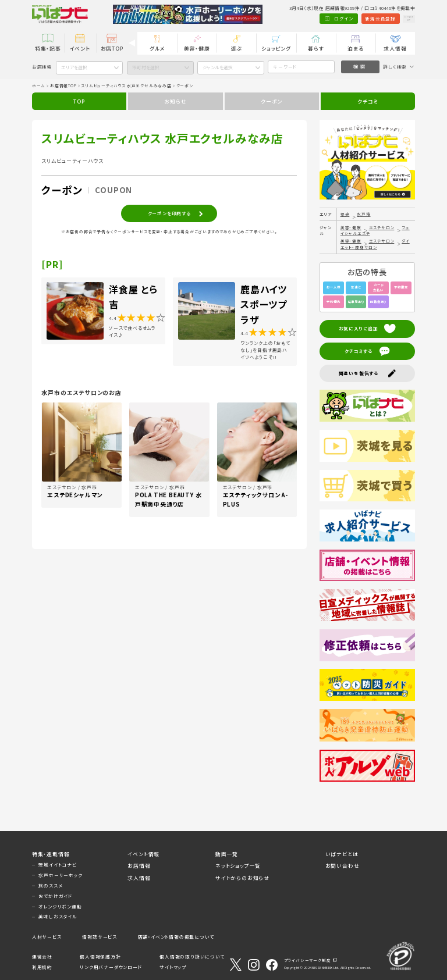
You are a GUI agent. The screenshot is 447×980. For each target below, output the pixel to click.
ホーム (39, 85)
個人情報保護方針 (100, 956)
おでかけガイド (55, 896)
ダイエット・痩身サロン (375, 244)
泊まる (355, 49)
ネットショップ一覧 (238, 866)
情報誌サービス (100, 937)
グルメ (157, 49)
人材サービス (47, 937)
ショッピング (276, 49)
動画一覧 (227, 854)
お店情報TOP (63, 85)
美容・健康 (197, 49)
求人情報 (395, 49)
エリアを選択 (74, 67)
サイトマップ (173, 967)
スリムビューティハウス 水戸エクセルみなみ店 (126, 85)
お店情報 (139, 866)
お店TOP (112, 49)
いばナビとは (342, 854)
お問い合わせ (343, 866)
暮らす (316, 49)
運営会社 (42, 956)
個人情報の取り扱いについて (192, 956)
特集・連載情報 (51, 854)
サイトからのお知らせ (242, 878)
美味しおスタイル (58, 916)
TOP (79, 101)
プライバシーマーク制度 (308, 960)
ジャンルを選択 (218, 67)
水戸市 (363, 214)
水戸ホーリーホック (60, 875)
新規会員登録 (361, 18)
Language (399, 18)
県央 (345, 214)
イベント (80, 49)
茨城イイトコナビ (57, 865)
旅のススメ (50, 885)
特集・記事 (48, 49)
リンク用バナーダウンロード (111, 967)
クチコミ (368, 101)
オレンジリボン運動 (60, 906)
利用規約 (42, 967)
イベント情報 (143, 854)
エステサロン (382, 227)
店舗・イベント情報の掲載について (176, 937)
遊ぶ (237, 49)
